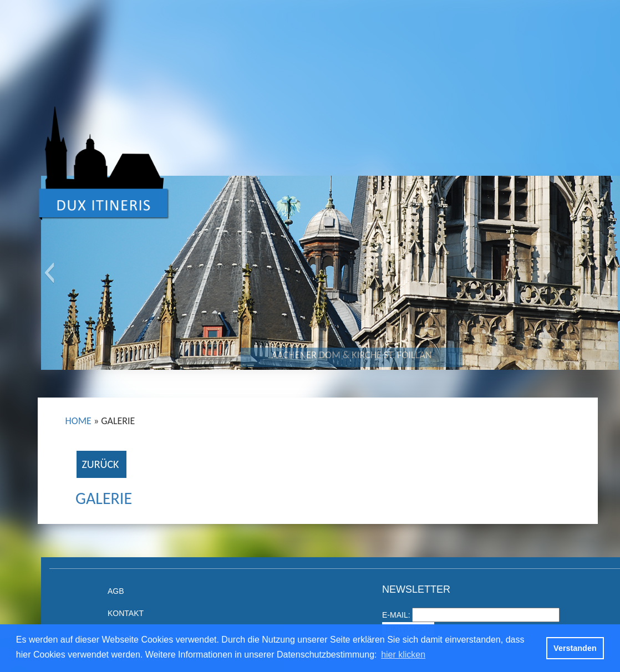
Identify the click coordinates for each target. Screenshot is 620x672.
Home (78, 421)
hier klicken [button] (403, 655)
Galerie (104, 498)
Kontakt (126, 613)
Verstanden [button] (575, 648)
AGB (116, 591)
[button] (49, 273)
